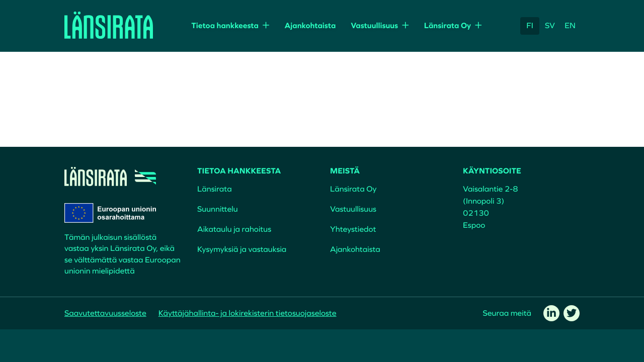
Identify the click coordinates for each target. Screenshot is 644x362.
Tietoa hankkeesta (225, 26)
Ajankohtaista (310, 26)
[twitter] (572, 313)
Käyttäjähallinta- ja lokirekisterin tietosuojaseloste (248, 313)
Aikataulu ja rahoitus (234, 229)
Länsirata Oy (448, 26)
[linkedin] (551, 313)
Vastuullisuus (374, 26)
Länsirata (215, 189)
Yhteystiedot (353, 229)
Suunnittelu (218, 209)
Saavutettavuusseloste (105, 313)
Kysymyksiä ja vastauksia (242, 249)
